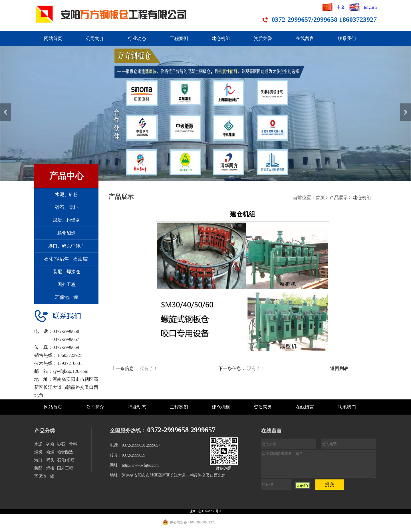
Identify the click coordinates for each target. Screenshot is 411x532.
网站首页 (53, 38)
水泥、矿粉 (67, 194)
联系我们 (347, 38)
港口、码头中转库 (67, 246)
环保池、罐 (67, 297)
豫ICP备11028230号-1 (205, 511)
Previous (5, 112)
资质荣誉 (263, 38)
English (370, 7)
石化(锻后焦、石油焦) (66, 259)
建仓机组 (221, 38)
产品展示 (339, 198)
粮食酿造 (67, 233)
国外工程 (67, 284)
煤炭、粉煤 (44, 452)
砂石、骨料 (67, 207)
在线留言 (305, 38)
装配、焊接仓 (67, 272)
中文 (341, 7)
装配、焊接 (44, 468)
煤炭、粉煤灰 (67, 220)
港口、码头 (44, 460)
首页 (320, 198)
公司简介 (95, 38)
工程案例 (179, 38)
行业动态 (137, 38)
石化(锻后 (66, 460)
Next (406, 112)
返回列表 (339, 368)
